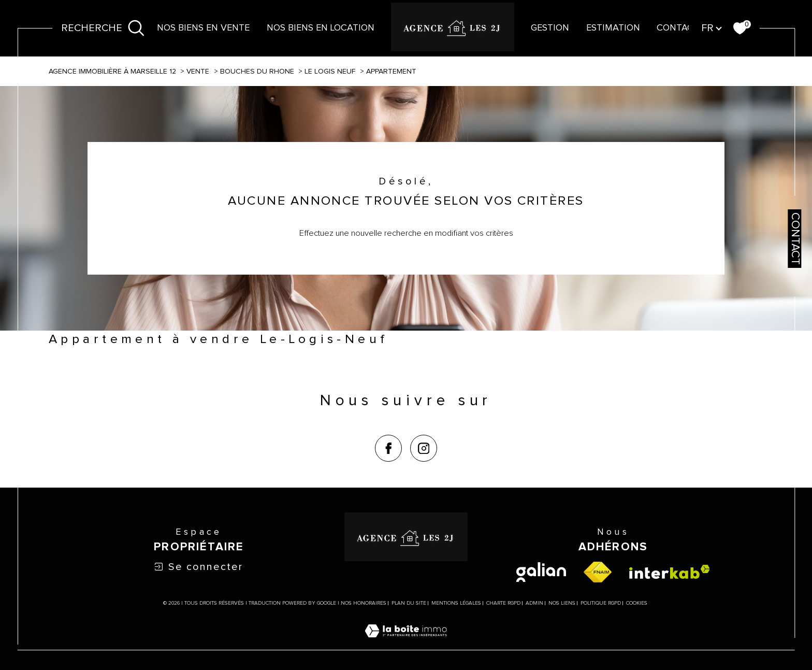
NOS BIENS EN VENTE (203, 28)
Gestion (550, 28)
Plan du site (409, 603)
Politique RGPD (601, 603)
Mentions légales (456, 603)
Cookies (637, 603)
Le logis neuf (330, 72)
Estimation (613, 28)
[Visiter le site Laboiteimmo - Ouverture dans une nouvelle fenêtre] (406, 644)
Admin (534, 603)
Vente (198, 72)
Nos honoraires (364, 603)
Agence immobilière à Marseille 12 (112, 72)
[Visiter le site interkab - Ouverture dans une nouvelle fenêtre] (670, 572)
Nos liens (562, 603)
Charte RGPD (503, 603)
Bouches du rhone (257, 72)
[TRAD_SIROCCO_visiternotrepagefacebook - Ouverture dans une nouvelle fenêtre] (388, 448)
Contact (795, 239)
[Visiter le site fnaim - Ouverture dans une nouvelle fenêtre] (598, 572)
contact (678, 28)
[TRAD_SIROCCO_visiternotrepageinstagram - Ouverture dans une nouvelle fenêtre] (424, 448)
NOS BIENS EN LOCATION (321, 28)
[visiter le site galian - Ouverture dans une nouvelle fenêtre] (541, 572)
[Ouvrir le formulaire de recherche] (103, 28)
